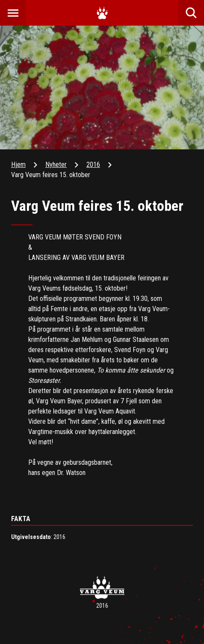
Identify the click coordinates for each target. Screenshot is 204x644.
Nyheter (56, 165)
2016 (93, 165)
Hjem (18, 165)
